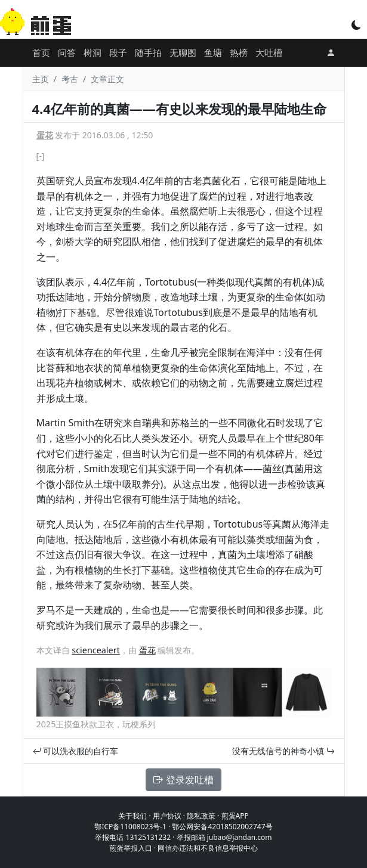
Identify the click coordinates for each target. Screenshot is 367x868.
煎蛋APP (235, 816)
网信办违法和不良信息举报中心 (208, 848)
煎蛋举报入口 (131, 848)
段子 (118, 52)
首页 (41, 52)
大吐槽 (269, 52)
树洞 (92, 52)
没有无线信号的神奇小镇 (283, 751)
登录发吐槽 (183, 780)
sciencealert (96, 650)
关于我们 (132, 816)
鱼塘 (213, 52)
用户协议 (167, 816)
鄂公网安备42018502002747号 (222, 827)
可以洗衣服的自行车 (76, 751)
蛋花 (45, 135)
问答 (67, 52)
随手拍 (148, 52)
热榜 (239, 52)
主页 (41, 79)
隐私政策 (201, 816)
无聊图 (183, 52)
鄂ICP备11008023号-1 (130, 827)
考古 (70, 79)
